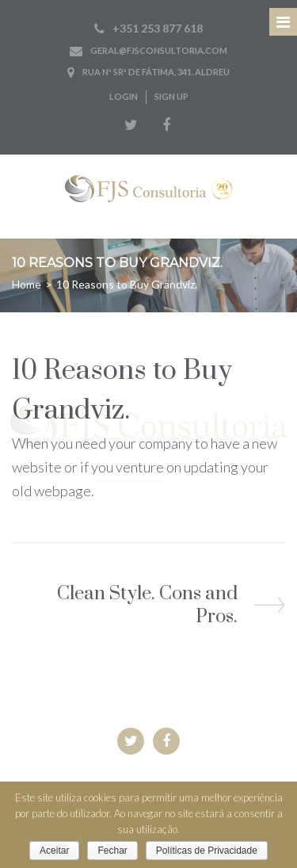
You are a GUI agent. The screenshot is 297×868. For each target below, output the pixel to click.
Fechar (112, 851)
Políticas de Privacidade (207, 851)
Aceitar (54, 851)
